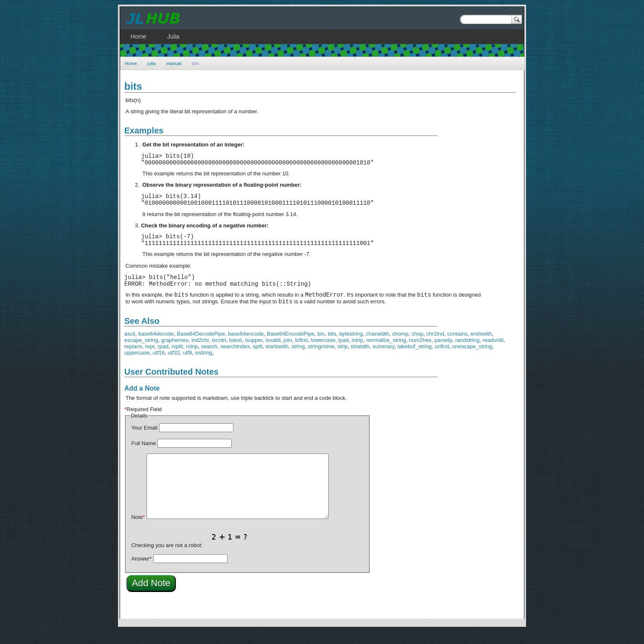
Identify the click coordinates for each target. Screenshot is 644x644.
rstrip (192, 359)
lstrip (357, 353)
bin (321, 346)
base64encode (246, 346)
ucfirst (442, 359)
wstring (204, 365)
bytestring (351, 346)
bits (332, 346)
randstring (468, 353)
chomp (400, 346)
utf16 (159, 365)
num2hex (420, 353)
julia (152, 63)
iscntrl (219, 353)
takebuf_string (415, 359)
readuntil (493, 353)
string (298, 359)
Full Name (144, 456)
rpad (163, 359)
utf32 (174, 365)
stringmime (321, 359)
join (288, 353)
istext (236, 353)
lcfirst (301, 353)
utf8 (188, 365)
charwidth (378, 346)
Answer (141, 571)
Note (138, 530)
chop (417, 346)
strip (343, 359)
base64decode (156, 346)
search (209, 359)
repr (150, 359)
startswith (277, 359)
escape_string (141, 353)
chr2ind (435, 346)
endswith (481, 346)
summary (383, 359)
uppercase (137, 365)
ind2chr (200, 353)
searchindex (235, 359)
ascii (130, 346)
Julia (173, 37)
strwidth (360, 359)
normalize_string (386, 353)
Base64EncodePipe (291, 346)
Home (131, 63)
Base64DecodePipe (201, 346)
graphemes (175, 353)
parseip (443, 353)
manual (174, 63)
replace (133, 359)
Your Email (144, 440)
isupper (254, 353)
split (258, 359)
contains (457, 346)
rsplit (177, 359)
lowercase (323, 353)
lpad (344, 353)
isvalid (273, 353)
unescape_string (472, 359)
